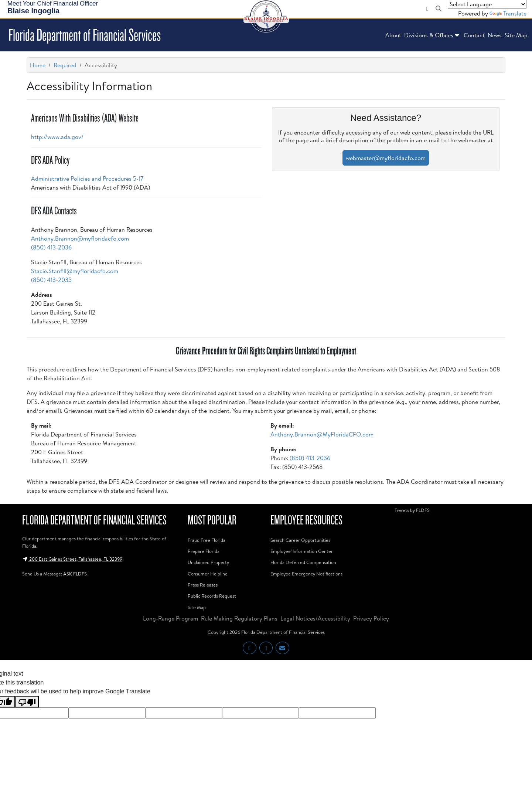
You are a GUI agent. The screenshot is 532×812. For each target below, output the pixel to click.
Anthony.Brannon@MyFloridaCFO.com (322, 434)
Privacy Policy (371, 618)
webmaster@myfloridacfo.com (386, 158)
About (393, 35)
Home (38, 65)
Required (65, 65)
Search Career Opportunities (300, 540)
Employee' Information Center (302, 551)
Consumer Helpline (208, 574)
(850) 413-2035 (51, 280)
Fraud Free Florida (207, 540)
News (495, 35)
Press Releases (203, 585)
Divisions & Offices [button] (432, 35)
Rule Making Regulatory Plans (239, 618)
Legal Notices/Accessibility (315, 618)
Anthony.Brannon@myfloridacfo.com (80, 238)
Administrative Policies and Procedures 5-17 (87, 179)
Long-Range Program (170, 618)
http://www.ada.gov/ (57, 137)
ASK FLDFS (75, 574)
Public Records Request (212, 596)
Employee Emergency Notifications (306, 574)
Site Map (516, 35)
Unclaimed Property (208, 562)
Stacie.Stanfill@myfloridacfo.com (75, 271)
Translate (508, 13)
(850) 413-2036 (51, 247)
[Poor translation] (27, 702)
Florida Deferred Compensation (303, 562)
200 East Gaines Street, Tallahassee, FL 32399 (72, 559)
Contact (474, 35)
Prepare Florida (204, 551)
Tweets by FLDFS (412, 510)
